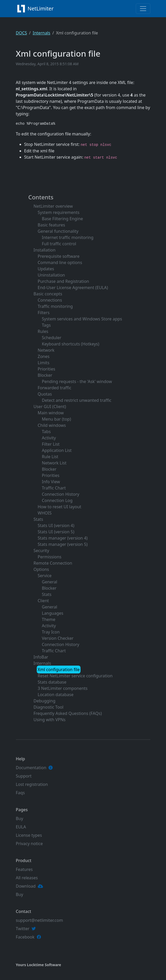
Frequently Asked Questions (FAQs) (68, 713)
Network (46, 350)
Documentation (31, 768)
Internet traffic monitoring (68, 237)
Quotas (45, 394)
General (50, 582)
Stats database (52, 682)
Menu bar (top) (57, 419)
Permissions (50, 557)
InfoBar (41, 657)
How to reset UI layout (60, 507)
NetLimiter (36, 9)
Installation (45, 250)
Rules (43, 331)
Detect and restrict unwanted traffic (77, 400)
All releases (27, 878)
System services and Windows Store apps (82, 319)
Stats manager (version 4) (63, 538)
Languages (53, 613)
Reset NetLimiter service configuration (75, 676)
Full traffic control (59, 244)
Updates (46, 269)
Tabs (46, 432)
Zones (44, 356)
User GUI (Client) (50, 407)
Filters (44, 313)
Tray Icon (51, 632)
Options (41, 569)
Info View (51, 482)
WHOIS (45, 513)
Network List (54, 463)
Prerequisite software (59, 256)
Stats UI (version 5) (56, 532)
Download (26, 886)
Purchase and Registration (63, 281)
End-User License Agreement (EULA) (73, 288)
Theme (49, 619)
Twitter (23, 929)
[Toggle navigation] (143, 9)
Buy (20, 818)
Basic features (51, 225)
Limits (44, 363)
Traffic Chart (54, 488)
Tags (46, 325)
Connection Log (57, 500)
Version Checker (58, 638)
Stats (38, 519)
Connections (50, 300)
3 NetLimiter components (63, 688)
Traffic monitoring (55, 306)
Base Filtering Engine (63, 219)
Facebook (25, 937)
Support (24, 776)
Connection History (61, 494)
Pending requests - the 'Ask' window (77, 381)
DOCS (21, 33)
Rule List (50, 457)
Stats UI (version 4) (56, 525)
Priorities (47, 369)
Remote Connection (53, 563)
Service (45, 576)
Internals (42, 33)
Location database (56, 695)
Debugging (45, 701)
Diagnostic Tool (49, 707)
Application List (57, 450)
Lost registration (32, 784)
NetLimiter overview (53, 206)
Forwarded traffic (55, 388)
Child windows (52, 425)
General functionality (58, 231)
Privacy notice (29, 844)
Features (24, 869)
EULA (21, 827)
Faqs (20, 793)
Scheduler (52, 338)
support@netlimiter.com (39, 920)
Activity (49, 438)
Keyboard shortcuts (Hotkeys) (71, 344)
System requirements (59, 212)
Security (41, 551)
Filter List (51, 444)
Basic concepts (48, 294)
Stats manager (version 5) (63, 544)
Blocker (45, 375)
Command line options (60, 262)
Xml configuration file (59, 670)
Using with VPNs (50, 720)
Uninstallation (51, 275)
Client (43, 601)
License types (29, 835)
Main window (51, 413)
